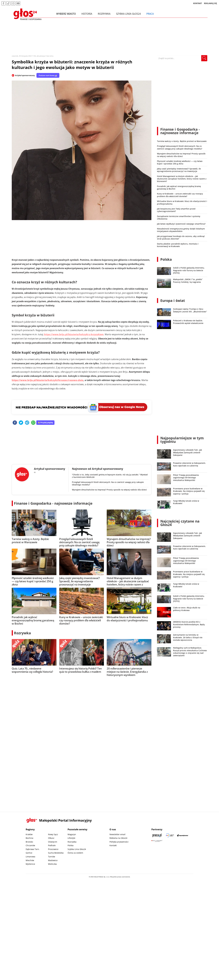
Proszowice (53, 849)
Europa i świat (173, 300)
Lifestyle (71, 838)
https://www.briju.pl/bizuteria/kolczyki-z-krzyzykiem (74, 334)
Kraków (29, 834)
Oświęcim (53, 842)
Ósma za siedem (75, 853)
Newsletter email (117, 834)
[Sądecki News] (170, 835)
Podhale (52, 845)
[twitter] (21, 423)
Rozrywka (104, 14)
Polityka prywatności (119, 842)
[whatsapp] (33, 423)
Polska (166, 259)
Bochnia (29, 838)
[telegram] (27, 423)
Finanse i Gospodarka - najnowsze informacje (53, 503)
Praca (150, 14)
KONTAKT (198, 3)
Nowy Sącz (53, 834)
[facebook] (15, 423)
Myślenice (30, 864)
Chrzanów (30, 845)
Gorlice (29, 853)
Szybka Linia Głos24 (129, 14)
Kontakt (113, 845)
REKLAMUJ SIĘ (210, 3)
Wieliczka (52, 864)
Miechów (30, 860)
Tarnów (52, 857)
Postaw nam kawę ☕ (48, 75)
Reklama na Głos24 (118, 838)
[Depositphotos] (183, 835)
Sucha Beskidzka (56, 853)
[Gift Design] (157, 841)
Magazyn (72, 834)
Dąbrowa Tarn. (33, 849)
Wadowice (53, 860)
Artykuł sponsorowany (25, 75)
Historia (87, 14)
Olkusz (51, 838)
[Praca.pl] (157, 835)
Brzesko (29, 842)
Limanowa (30, 857)
